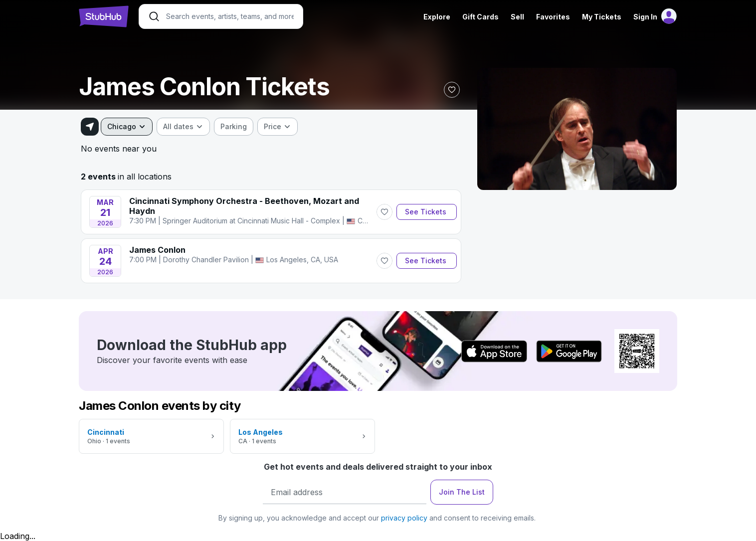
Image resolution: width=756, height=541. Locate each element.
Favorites (553, 17)
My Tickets (602, 17)
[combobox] (127, 127)
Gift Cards (480, 17)
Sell (517, 17)
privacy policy (404, 518)
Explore (437, 17)
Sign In (645, 17)
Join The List (462, 492)
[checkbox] (234, 127)
